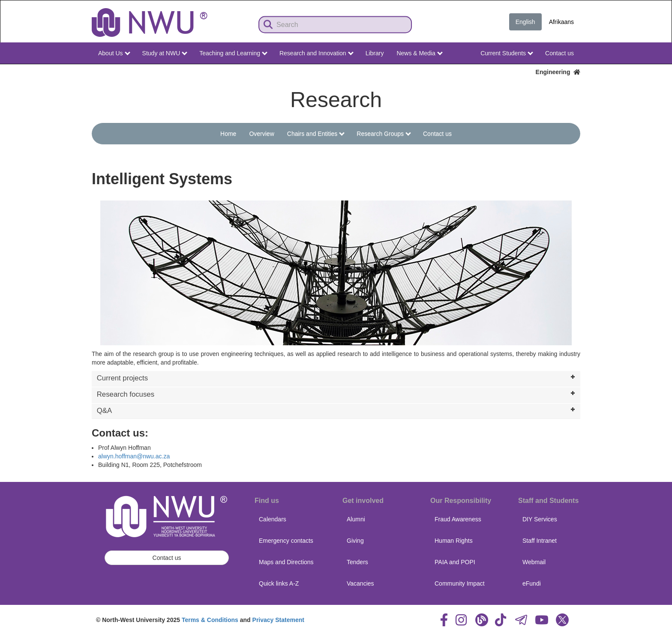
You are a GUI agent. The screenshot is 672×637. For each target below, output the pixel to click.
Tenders (357, 562)
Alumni (356, 519)
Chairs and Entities (316, 134)
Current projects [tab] (337, 377)
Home (228, 134)
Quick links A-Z (279, 583)
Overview (261, 134)
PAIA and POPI (455, 562)
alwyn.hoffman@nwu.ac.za (134, 456)
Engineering (558, 72)
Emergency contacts (286, 541)
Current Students (507, 53)
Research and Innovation (316, 53)
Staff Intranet (540, 541)
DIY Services (540, 519)
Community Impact (460, 583)
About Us (114, 53)
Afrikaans (561, 22)
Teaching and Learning (233, 53)
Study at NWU (165, 53)
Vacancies (360, 583)
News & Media (419, 53)
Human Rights (454, 541)
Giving (355, 541)
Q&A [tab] (337, 410)
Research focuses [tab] (337, 394)
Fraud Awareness (458, 519)
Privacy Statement (278, 620)
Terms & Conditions (210, 620)
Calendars (273, 519)
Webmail (534, 562)
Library (375, 53)
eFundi (532, 583)
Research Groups (384, 134)
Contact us (559, 53)
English (525, 22)
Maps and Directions (286, 562)
